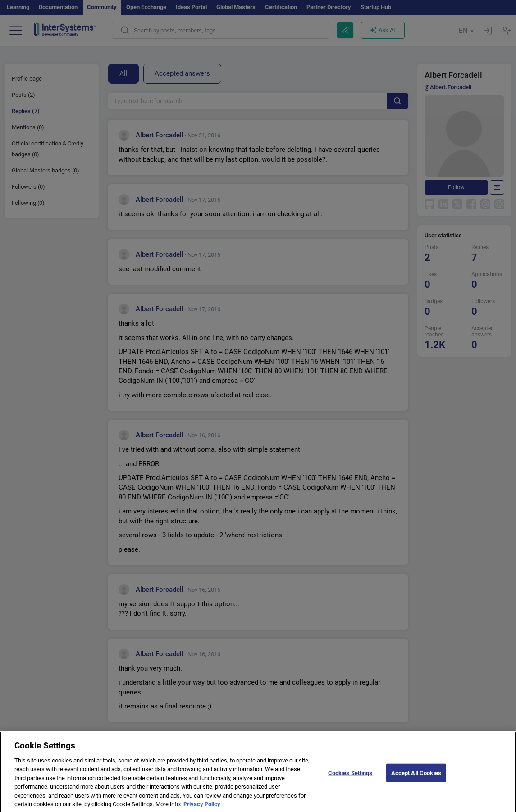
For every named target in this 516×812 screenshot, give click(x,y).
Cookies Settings (350, 777)
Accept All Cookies (416, 777)
